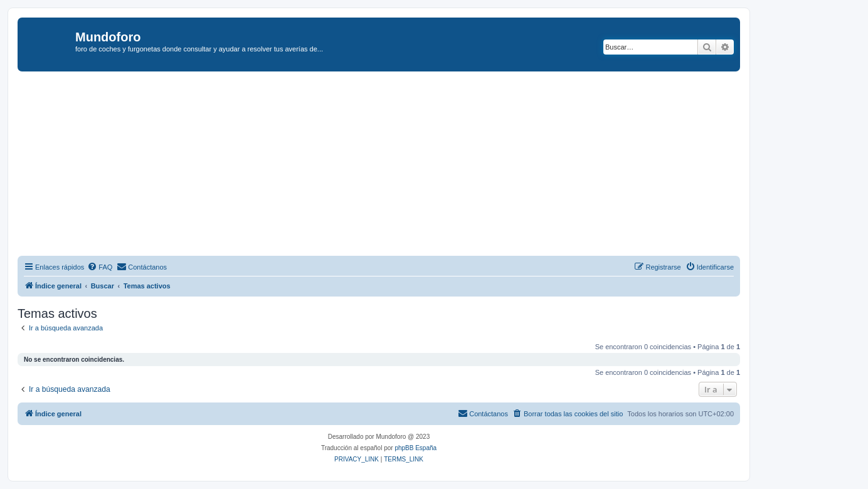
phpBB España (415, 448)
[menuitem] (100, 267)
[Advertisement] (394, 166)
